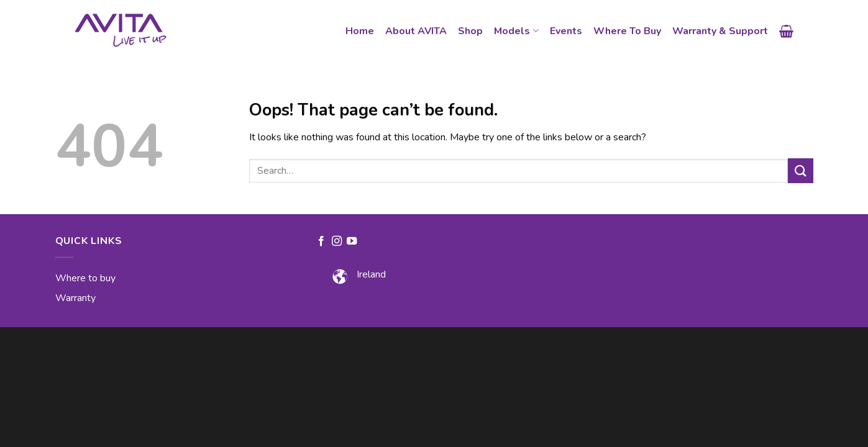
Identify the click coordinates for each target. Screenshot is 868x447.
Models (516, 31)
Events (566, 31)
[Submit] (800, 170)
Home (360, 31)
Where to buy (85, 278)
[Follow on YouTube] (352, 242)
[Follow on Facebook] (321, 242)
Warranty (75, 298)
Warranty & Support (720, 31)
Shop (470, 31)
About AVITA (416, 31)
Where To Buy (627, 31)
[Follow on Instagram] (337, 242)
